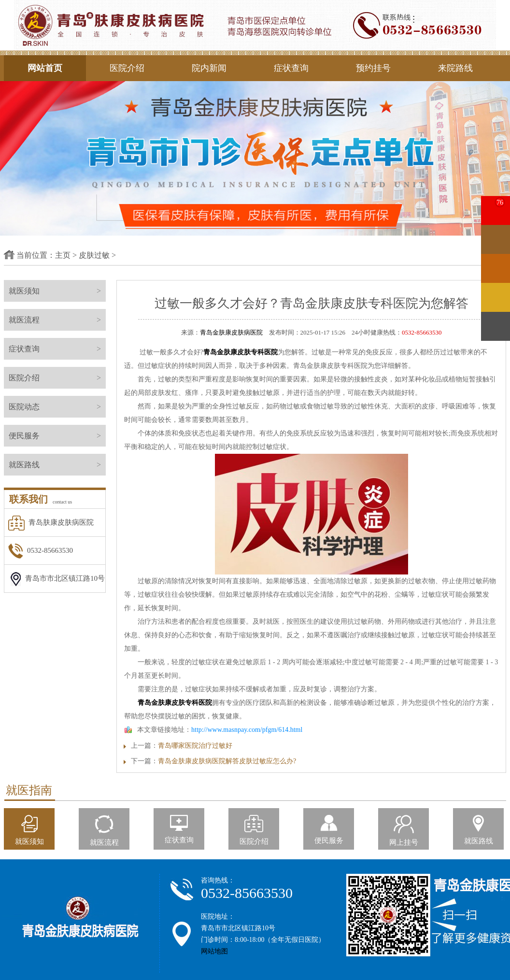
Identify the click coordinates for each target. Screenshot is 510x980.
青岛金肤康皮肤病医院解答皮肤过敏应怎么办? (227, 761)
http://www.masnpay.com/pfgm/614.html (247, 730)
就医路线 (57, 465)
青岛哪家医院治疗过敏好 (195, 746)
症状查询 (291, 68)
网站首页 (45, 68)
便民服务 (57, 436)
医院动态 (57, 407)
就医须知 (57, 291)
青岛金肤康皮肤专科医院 (241, 352)
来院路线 (455, 68)
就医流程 (57, 320)
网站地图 (214, 951)
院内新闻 (209, 68)
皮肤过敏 (94, 255)
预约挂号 (373, 68)
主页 (63, 255)
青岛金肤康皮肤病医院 (231, 332)
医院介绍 (127, 68)
